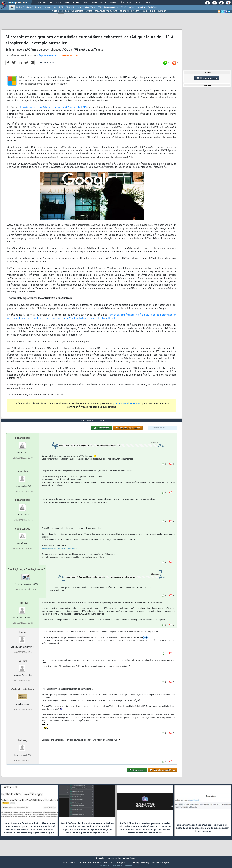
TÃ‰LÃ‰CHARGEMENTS (106, 11)
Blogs (76, 3)
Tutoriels (55, 3)
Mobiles (141, 7)
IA (55, 7)
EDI (99, 7)
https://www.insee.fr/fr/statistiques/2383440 (60, 554)
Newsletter (99, 3)
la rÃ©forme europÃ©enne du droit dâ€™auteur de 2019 (53, 109)
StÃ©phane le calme (46, 58)
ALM (61, 7)
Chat (86, 3)
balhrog (23, 746)
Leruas (23, 667)
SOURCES (124, 11)
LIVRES (89, 11)
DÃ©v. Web (90, 7)
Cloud (48, 7)
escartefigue (23, 444)
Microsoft (70, 7)
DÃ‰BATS (136, 11)
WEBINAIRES (77, 11)
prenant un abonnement (127, 406)
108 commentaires (69, 58)
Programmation (111, 7)
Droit (138, 3)
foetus (23, 638)
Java (79, 7)
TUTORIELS (57, 11)
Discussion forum (207, 78)
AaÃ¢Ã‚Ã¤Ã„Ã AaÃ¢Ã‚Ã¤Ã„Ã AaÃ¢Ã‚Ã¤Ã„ (33, 575)
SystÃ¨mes (153, 7)
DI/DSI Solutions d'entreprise (29, 7)
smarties (23, 477)
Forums (42, 3)
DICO (152, 11)
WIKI (145, 11)
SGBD (123, 7)
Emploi (113, 3)
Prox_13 (23, 609)
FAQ (67, 3)
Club (147, 3)
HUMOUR (162, 11)
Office (132, 7)
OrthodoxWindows (23, 695)
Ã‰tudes (126, 3)
